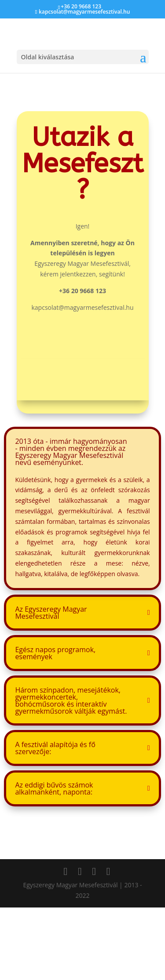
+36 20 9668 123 (81, 6)
